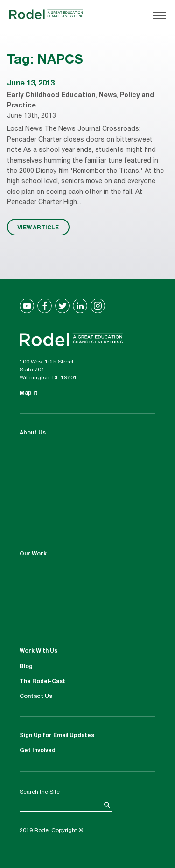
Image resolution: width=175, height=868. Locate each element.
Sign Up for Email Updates (57, 736)
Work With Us (38, 651)
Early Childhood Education (51, 96)
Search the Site (40, 792)
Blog (26, 667)
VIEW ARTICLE (38, 227)
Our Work (33, 554)
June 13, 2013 (31, 84)
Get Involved (38, 751)
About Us (33, 433)
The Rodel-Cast (42, 682)
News (108, 96)
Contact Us (36, 697)
